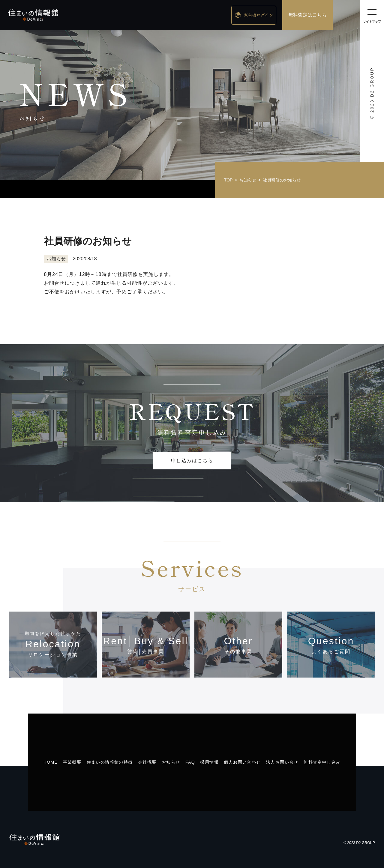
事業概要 (72, 762)
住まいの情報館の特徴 (110, 762)
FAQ (190, 762)
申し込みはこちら (192, 461)
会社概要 (147, 762)
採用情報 (209, 762)
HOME (51, 762)
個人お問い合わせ (242, 762)
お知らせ (171, 762)
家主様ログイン (258, 15)
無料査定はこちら (307, 15)
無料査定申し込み (322, 762)
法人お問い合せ (282, 762)
